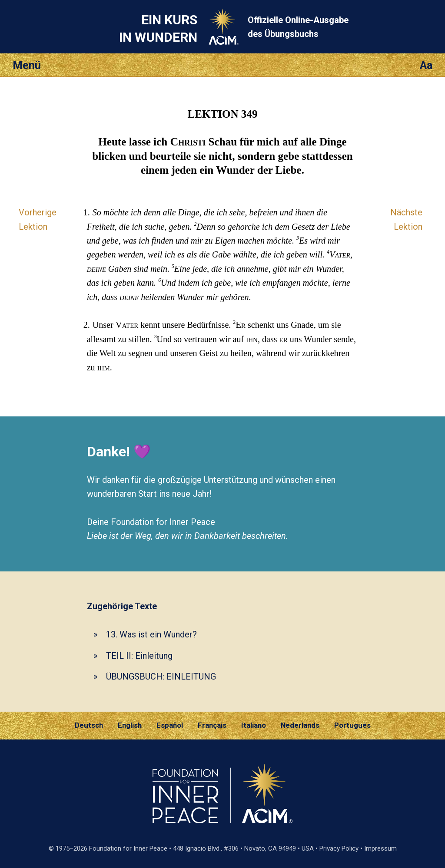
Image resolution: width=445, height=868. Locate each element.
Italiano (254, 725)
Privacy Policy (339, 848)
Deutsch (89, 725)
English (130, 725)
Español (170, 725)
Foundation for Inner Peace (128, 848)
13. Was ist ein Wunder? (151, 634)
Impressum (380, 848)
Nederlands (300, 725)
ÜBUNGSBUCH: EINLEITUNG (161, 677)
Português (352, 725)
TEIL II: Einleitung (139, 656)
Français (212, 725)
